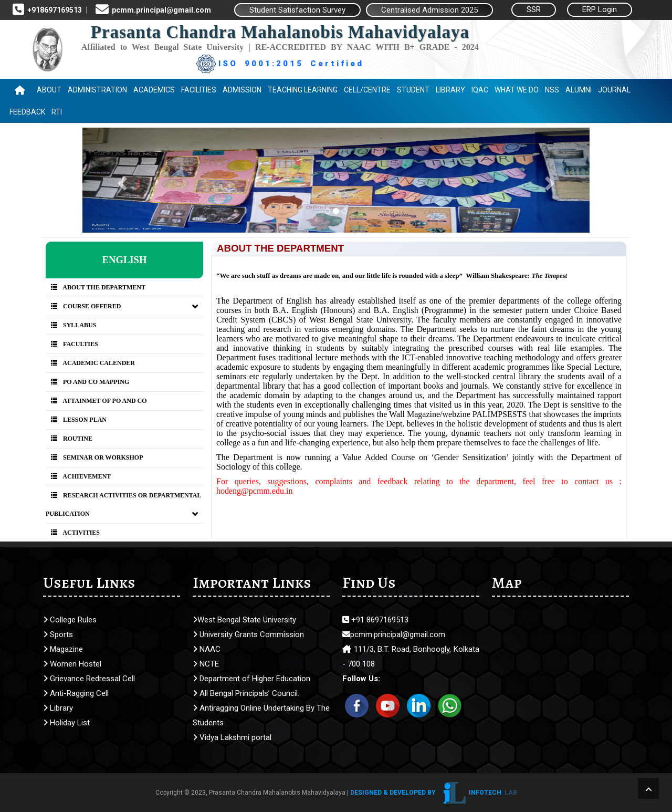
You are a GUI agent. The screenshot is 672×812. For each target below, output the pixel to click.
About (49, 90)
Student (413, 90)
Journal (614, 90)
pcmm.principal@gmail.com (160, 10)
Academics (154, 90)
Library (450, 90)
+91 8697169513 (375, 620)
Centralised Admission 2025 (429, 10)
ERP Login (600, 9)
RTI (57, 112)
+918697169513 (53, 10)
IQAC (480, 90)
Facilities (199, 90)
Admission (242, 90)
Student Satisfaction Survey (297, 10)
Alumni (579, 90)
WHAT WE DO (517, 90)
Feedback (27, 112)
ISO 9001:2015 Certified (280, 64)
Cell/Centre (367, 90)
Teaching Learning (303, 90)
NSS (552, 90)
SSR (534, 9)
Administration (97, 90)
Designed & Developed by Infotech (434, 793)
